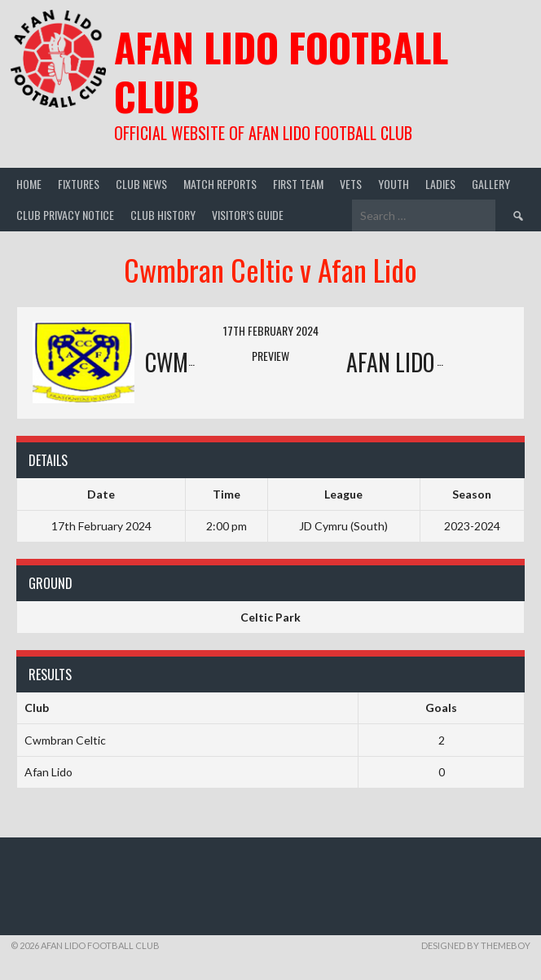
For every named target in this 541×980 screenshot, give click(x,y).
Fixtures (79, 184)
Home (29, 184)
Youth (394, 184)
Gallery (491, 184)
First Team (298, 184)
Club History (163, 215)
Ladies (440, 184)
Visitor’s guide (248, 215)
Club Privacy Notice (65, 215)
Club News (141, 184)
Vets (351, 184)
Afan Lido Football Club (281, 71)
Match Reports (220, 184)
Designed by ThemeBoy (476, 945)
